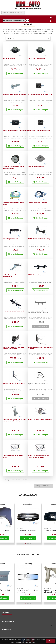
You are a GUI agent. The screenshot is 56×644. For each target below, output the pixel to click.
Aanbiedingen (28, 495)
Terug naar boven (44, 486)
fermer (51, 641)
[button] (2, 523)
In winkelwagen (28, 538)
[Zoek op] (13, 13)
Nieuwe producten (28, 554)
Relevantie (28, 38)
